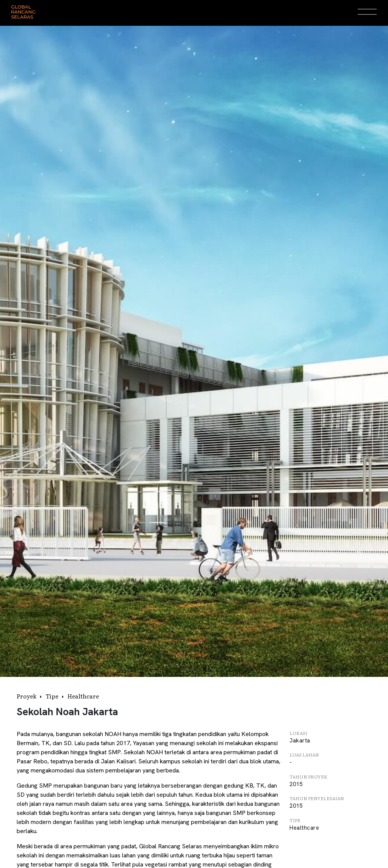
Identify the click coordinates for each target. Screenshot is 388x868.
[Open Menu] (367, 12)
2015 (296, 784)
